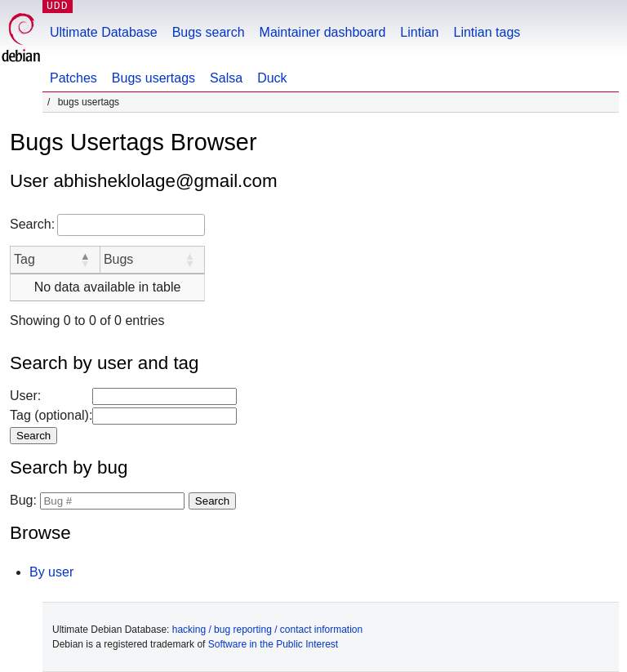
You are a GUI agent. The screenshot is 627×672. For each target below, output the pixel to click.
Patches (73, 78)
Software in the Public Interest (273, 644)
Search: (32, 224)
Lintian (419, 32)
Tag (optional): (51, 415)
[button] (85, 260)
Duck (272, 78)
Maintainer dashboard (323, 32)
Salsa (226, 78)
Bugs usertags (153, 78)
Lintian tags (487, 32)
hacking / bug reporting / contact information (267, 630)
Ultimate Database (104, 32)
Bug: (23, 500)
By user (51, 572)
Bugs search (209, 32)
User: (25, 396)
